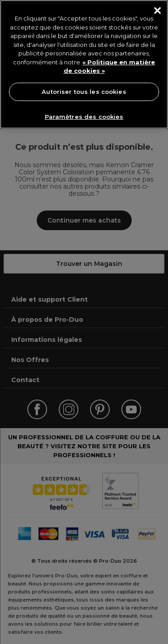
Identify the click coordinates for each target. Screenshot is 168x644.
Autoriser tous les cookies (84, 92)
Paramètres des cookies (84, 117)
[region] (84, 64)
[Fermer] (157, 11)
